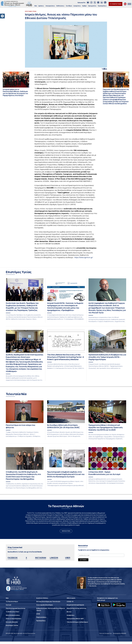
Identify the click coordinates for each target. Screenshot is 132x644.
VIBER (68, 558)
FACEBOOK (13, 558)
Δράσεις (41, 6)
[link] (88, 2)
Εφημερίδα (81, 3)
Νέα (36, 6)
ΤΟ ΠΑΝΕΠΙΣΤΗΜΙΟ (115, 4)
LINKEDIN (54, 558)
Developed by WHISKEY (120, 633)
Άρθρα (84, 6)
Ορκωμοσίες (92, 6)
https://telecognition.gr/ (84, 257)
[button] (2, 16)
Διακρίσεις (77, 6)
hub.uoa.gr (101, 600)
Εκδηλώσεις (60, 6)
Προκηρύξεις (102, 6)
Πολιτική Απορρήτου (105, 633)
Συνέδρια (69, 6)
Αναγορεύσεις (50, 6)
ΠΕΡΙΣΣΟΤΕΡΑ (66, 531)
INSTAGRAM (41, 558)
